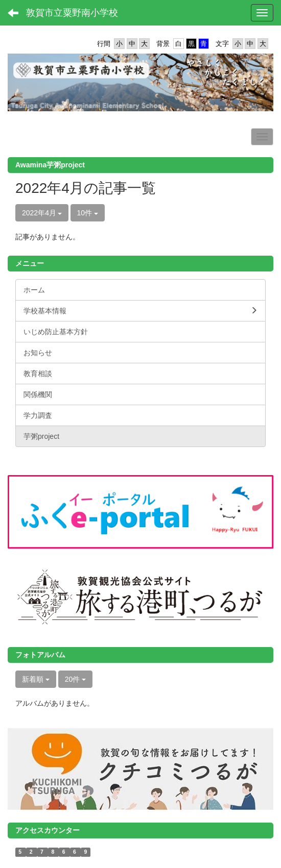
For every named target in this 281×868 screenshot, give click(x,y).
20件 (75, 679)
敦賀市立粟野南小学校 (72, 13)
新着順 (36, 679)
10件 (88, 213)
